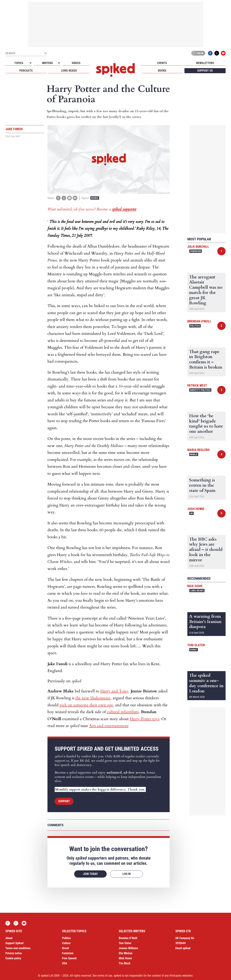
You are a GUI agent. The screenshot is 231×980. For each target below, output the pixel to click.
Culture (66, 943)
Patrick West (197, 385)
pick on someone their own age (86, 705)
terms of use (105, 976)
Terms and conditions (18, 948)
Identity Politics (200, 390)
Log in (198, 53)
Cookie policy (13, 958)
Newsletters (205, 63)
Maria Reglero (199, 450)
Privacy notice (14, 953)
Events (162, 63)
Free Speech (69, 958)
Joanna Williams (128, 948)
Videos (76, 63)
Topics (19, 63)
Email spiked (183, 948)
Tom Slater (196, 645)
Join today (90, 874)
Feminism (196, 251)
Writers (47, 63)
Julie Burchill (198, 247)
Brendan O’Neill (128, 938)
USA (65, 963)
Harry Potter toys (144, 719)
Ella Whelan (126, 953)
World (194, 454)
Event (194, 650)
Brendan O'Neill (199, 321)
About (9, 938)
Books (162, 71)
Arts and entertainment (109, 726)
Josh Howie (196, 509)
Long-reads (69, 71)
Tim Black (125, 963)
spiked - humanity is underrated (115, 70)
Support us (205, 71)
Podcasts (26, 71)
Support (64, 801)
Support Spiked (14, 943)
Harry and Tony (114, 691)
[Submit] (45, 53)
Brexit (66, 948)
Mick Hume (125, 958)
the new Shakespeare (93, 698)
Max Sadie (195, 586)
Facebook (210, 53)
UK (191, 513)
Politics (195, 326)
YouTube (223, 53)
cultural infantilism (123, 712)
